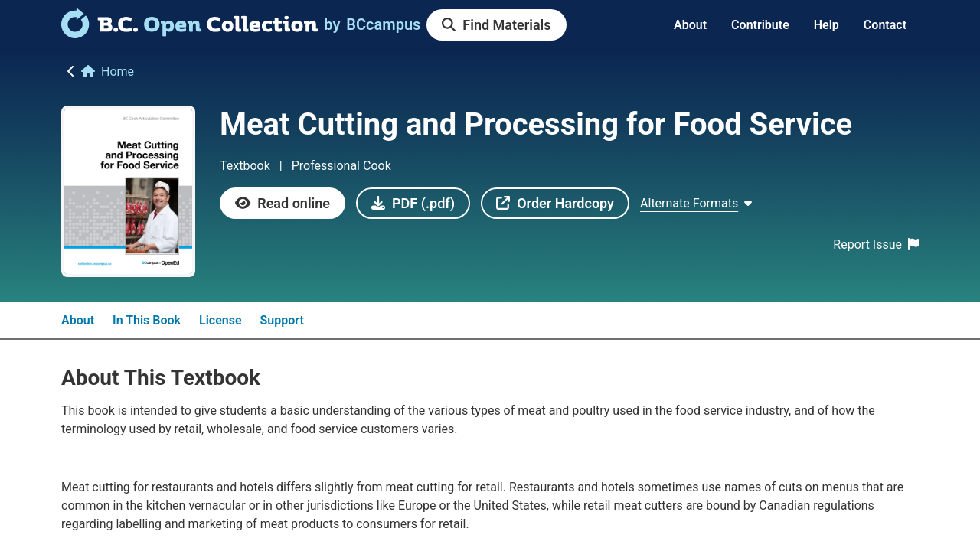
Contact (885, 25)
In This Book (147, 320)
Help (826, 25)
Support (282, 320)
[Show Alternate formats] (696, 204)
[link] (189, 33)
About (690, 25)
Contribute (760, 25)
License (220, 320)
